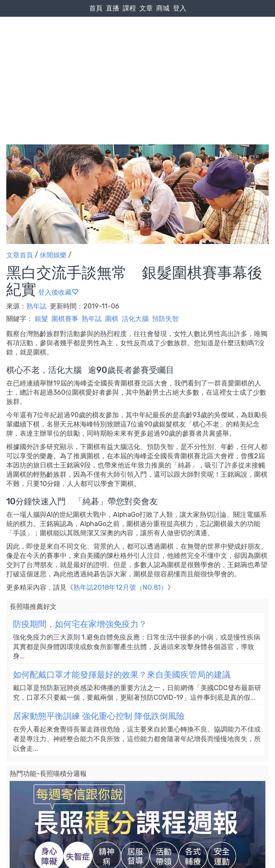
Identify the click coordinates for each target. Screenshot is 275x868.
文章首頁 (20, 255)
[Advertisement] (137, 63)
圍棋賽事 (65, 319)
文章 (146, 8)
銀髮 (41, 319)
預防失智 (165, 319)
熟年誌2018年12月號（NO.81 (117, 587)
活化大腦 (135, 319)
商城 (163, 8)
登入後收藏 (58, 292)
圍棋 (112, 319)
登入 (180, 8)
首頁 (96, 8)
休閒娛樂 (53, 255)
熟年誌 (37, 306)
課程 (129, 8)
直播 (113, 8)
